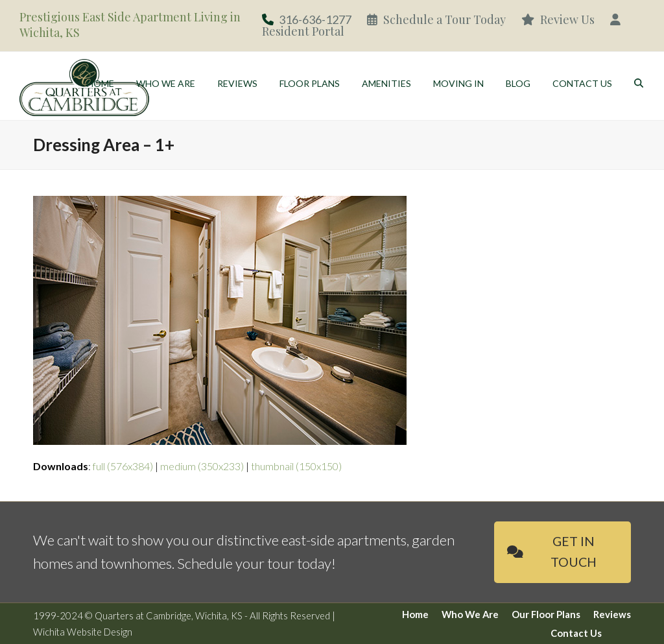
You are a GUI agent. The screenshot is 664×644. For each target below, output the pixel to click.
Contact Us (576, 633)
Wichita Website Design (83, 632)
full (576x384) (123, 466)
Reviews (612, 614)
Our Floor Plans (546, 614)
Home (415, 614)
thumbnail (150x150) (296, 466)
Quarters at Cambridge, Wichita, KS (169, 615)
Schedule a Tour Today (436, 19)
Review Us (558, 19)
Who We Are (470, 614)
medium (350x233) (202, 466)
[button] (639, 84)
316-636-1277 (315, 19)
